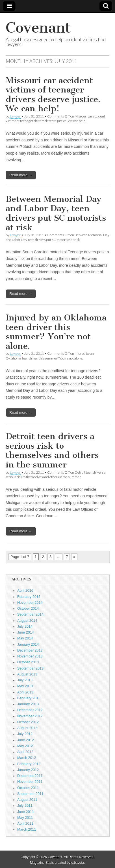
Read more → (21, 175)
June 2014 (26, 632)
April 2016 (25, 591)
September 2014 (30, 614)
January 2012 (28, 770)
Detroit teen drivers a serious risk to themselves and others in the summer (52, 450)
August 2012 (27, 728)
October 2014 (28, 609)
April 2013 (25, 692)
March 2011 (27, 829)
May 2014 (25, 638)
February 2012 (29, 764)
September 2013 (30, 668)
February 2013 (29, 698)
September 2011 (30, 794)
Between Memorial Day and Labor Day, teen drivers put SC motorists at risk (56, 213)
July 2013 (25, 680)
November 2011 (30, 782)
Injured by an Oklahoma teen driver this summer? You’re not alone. (56, 332)
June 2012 (26, 740)
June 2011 (26, 812)
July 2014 (25, 627)
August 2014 (27, 621)
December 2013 (30, 650)
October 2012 (28, 722)
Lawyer (15, 116)
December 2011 (30, 776)
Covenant (38, 28)
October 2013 (28, 662)
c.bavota (78, 863)
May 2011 (25, 818)
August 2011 (27, 800)
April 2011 (25, 824)
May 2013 (25, 686)
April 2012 (25, 752)
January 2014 (28, 645)
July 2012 (25, 734)
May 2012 (25, 746)
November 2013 (30, 656)
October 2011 (28, 788)
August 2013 (27, 674)
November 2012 (30, 716)
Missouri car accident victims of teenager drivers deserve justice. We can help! (53, 95)
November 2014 (30, 603)
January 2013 (28, 704)
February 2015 (29, 597)
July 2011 (25, 806)
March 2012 (27, 758)
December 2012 (30, 710)
